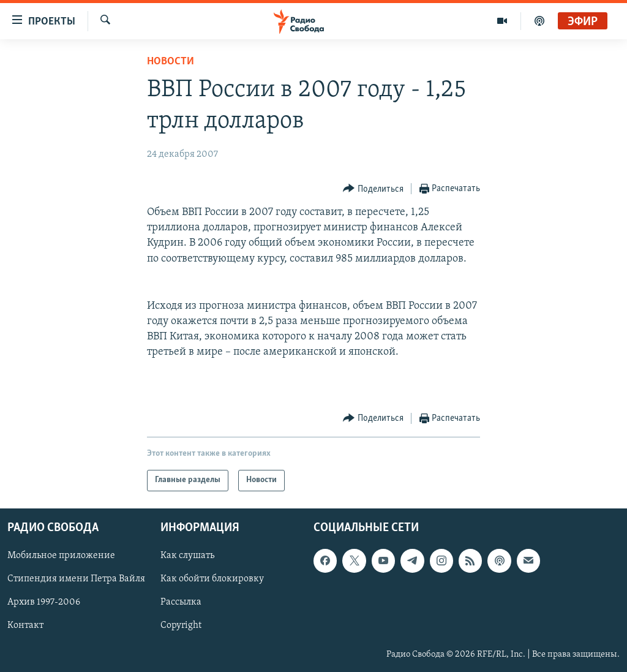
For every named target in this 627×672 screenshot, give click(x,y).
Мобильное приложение (61, 556)
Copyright (181, 625)
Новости (171, 62)
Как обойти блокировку (212, 579)
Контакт (25, 625)
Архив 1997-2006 (44, 602)
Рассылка (181, 602)
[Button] (373, 189)
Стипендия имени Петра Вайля (76, 579)
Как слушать (187, 556)
